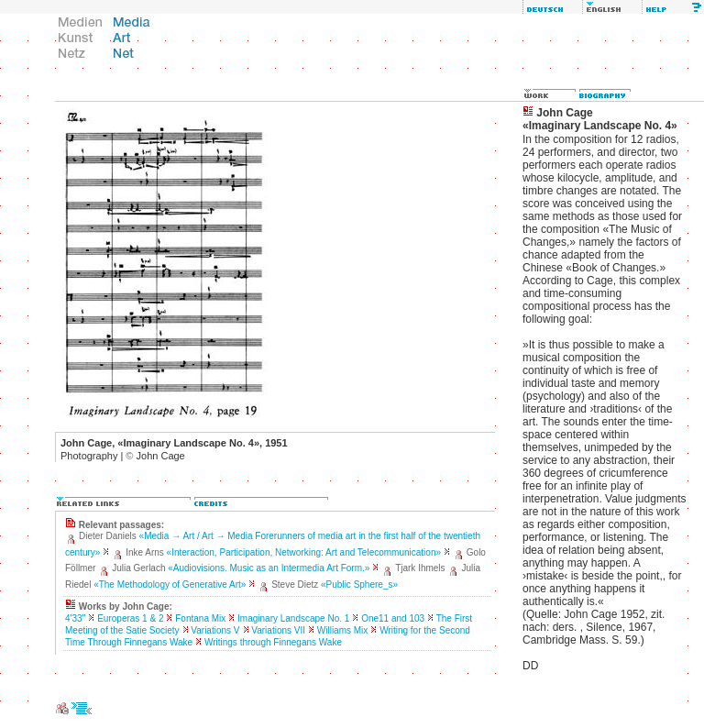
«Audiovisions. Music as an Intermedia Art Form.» (269, 568)
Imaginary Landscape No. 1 (293, 618)
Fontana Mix (200, 618)
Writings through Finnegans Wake (273, 642)
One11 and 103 (393, 618)
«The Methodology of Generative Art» (170, 585)
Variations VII (278, 630)
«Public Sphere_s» (359, 585)
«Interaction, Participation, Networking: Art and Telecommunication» (304, 552)
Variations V (215, 630)
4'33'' (75, 618)
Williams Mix (343, 630)
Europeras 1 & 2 (130, 618)
